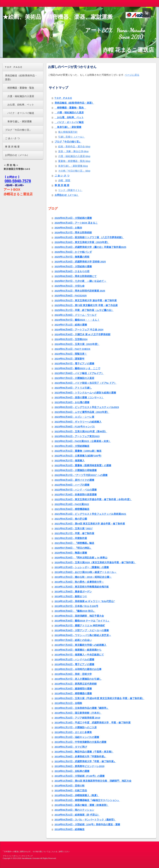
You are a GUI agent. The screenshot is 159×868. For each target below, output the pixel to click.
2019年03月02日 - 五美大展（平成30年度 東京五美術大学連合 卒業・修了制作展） (99, 698)
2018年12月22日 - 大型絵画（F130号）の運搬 (80, 776)
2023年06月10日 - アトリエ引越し (73, 388)
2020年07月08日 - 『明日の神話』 (73, 548)
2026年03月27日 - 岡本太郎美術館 (73, 232)
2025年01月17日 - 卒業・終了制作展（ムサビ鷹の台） (84, 310)
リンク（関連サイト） (70, 190)
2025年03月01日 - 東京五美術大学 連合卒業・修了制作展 (86, 300)
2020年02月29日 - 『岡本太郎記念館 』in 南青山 (81, 558)
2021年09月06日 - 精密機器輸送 (72, 509)
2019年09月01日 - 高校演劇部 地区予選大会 (79, 616)
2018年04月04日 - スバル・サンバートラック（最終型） (85, 820)
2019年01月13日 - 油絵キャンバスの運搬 (77, 737)
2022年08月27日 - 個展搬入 (70, 461)
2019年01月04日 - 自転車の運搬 (72, 771)
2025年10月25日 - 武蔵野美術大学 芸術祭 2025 (80, 262)
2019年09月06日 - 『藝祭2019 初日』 (75, 611)
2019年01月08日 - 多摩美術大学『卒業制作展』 (80, 756)
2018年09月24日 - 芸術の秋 (70, 786)
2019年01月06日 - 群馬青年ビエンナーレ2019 (79, 766)
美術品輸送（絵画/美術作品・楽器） (74, 103)
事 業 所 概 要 (62, 185)
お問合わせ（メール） (67, 195)
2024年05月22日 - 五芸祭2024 (71, 339)
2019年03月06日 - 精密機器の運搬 (73, 693)
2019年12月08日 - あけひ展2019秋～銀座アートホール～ (86, 572)
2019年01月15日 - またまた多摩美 (73, 732)
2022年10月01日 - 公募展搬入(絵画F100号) (78, 456)
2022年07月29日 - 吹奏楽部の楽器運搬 (76, 494)
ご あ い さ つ (62, 176)
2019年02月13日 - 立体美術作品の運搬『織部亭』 (82, 708)
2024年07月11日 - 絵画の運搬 (71, 325)
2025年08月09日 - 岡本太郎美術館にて (76, 276)
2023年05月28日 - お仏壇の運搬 (72, 402)
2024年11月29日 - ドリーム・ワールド (76, 315)
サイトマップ (27, 856)
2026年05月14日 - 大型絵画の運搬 (73, 218)
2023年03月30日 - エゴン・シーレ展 (74, 417)
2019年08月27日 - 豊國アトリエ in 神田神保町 (80, 625)
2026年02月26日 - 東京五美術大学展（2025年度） (82, 242)
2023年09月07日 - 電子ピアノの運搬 (74, 363)
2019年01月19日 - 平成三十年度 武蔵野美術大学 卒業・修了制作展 (93, 723)
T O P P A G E (63, 98)
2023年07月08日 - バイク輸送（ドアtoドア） (79, 373)
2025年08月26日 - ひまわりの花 (72, 271)
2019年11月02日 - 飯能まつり (71, 596)
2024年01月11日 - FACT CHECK (73, 349)
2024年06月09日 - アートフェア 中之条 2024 (79, 330)
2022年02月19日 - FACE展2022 (72, 504)
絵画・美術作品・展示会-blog (74, 146)
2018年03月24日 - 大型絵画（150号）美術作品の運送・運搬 (87, 824)
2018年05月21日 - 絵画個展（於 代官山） (77, 815)
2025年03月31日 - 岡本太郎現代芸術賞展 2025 (80, 291)
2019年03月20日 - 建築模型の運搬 (73, 689)
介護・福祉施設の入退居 (69, 112)
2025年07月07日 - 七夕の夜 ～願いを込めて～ (80, 281)
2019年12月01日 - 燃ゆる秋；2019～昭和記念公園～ (83, 577)
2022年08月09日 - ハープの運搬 (72, 485)
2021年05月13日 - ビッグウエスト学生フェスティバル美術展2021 (90, 514)
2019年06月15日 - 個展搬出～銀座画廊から (78, 650)
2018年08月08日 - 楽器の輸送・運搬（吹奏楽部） (82, 805)
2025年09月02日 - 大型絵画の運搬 (73, 266)
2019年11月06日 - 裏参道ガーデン (73, 592)
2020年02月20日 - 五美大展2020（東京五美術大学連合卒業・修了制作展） (95, 562)
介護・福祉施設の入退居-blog (74, 156)
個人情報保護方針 (68, 132)
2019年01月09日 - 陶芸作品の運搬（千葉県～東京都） (84, 752)
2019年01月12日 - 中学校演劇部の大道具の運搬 (80, 742)
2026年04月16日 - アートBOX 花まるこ (76, 223)
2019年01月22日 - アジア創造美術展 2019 (77, 718)
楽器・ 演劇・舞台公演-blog (73, 151)
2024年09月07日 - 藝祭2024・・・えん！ (77, 320)
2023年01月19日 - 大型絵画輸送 (72, 446)
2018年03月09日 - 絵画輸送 (70, 829)
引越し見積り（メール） (72, 137)
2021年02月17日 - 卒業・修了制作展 (74, 533)
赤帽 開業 (64, 180)
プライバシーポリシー (12, 856)
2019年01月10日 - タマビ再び (71, 747)
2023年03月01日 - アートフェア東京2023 (77, 436)
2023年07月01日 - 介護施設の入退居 (74, 378)
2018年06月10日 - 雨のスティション (74, 810)
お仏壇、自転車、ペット (69, 117)
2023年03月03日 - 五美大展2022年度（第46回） (81, 431)
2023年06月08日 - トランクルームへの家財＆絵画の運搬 (85, 393)
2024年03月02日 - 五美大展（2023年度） (77, 344)
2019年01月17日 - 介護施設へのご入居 (76, 727)
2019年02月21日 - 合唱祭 (68, 703)
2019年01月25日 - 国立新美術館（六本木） (78, 713)
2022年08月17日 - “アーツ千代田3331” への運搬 (81, 475)
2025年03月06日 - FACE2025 (71, 296)
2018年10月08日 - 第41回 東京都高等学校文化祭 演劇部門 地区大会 (93, 781)
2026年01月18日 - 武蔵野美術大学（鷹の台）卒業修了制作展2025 (90, 247)
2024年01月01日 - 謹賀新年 (70, 359)
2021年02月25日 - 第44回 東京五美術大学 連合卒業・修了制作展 (90, 524)
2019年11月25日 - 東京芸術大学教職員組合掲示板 (82, 587)
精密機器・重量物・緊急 (70, 108)
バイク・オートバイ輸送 (69, 122)
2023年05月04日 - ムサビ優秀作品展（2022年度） (82, 412)
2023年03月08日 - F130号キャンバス (75, 427)
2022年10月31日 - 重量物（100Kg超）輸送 (78, 451)
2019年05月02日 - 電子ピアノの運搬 (74, 664)
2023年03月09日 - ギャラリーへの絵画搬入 (78, 422)
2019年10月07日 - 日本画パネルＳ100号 (76, 606)
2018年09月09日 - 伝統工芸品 (71, 790)
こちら (53, 852)
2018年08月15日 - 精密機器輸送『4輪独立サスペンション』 (87, 800)
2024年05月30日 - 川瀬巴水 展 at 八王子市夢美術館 (83, 334)
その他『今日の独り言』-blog (74, 171)
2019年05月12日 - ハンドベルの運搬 (74, 659)
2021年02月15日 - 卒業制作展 (71, 538)
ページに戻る (132, 75)
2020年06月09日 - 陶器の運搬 (71, 553)
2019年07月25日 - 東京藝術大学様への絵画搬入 (80, 645)
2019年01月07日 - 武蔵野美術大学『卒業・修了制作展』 (85, 761)
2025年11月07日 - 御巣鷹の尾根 (72, 257)
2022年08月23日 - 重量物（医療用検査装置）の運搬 (83, 465)
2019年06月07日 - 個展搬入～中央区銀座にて (79, 655)
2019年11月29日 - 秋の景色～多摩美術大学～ (79, 582)
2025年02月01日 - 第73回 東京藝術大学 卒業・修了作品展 (86, 305)
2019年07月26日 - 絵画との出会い (73, 640)
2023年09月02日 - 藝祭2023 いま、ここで (77, 368)
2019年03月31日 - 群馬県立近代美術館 (76, 684)
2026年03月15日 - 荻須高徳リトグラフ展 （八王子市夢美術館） (89, 237)
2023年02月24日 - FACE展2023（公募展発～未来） (83, 441)
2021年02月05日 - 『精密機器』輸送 (74, 543)
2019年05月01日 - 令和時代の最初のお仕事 (78, 669)
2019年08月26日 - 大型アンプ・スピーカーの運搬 (82, 630)
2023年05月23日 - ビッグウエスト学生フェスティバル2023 (87, 407)
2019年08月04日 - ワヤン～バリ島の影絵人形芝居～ (83, 635)
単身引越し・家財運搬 (68, 127)
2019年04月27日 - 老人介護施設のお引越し (78, 679)
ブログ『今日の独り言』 (68, 142)
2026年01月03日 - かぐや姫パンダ (73, 252)
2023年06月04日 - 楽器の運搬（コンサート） (79, 397)
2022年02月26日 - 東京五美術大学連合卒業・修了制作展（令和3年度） (93, 499)
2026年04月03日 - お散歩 (68, 228)
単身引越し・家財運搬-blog (73, 166)
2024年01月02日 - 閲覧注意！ (71, 354)
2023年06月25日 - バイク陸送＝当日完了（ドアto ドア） (86, 383)
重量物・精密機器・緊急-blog (74, 161)
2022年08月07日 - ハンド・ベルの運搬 (76, 490)
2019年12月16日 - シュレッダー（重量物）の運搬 (82, 567)
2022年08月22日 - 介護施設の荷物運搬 (76, 470)
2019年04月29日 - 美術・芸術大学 (73, 674)
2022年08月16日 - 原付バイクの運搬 (74, 480)
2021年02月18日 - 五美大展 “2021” (74, 528)
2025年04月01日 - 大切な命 (70, 286)
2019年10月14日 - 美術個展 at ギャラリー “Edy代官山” (85, 601)
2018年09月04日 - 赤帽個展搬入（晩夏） (77, 795)
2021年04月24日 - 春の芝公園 (71, 519)
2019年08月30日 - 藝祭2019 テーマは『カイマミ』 (82, 621)
